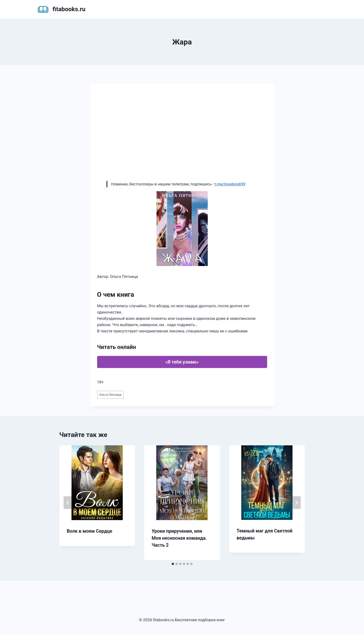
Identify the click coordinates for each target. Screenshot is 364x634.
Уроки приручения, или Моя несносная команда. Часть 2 (179, 538)
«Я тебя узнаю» (182, 362)
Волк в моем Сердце (90, 531)
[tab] (173, 564)
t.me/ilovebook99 (230, 184)
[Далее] (296, 503)
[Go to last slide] (68, 503)
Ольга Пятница (110, 395)
